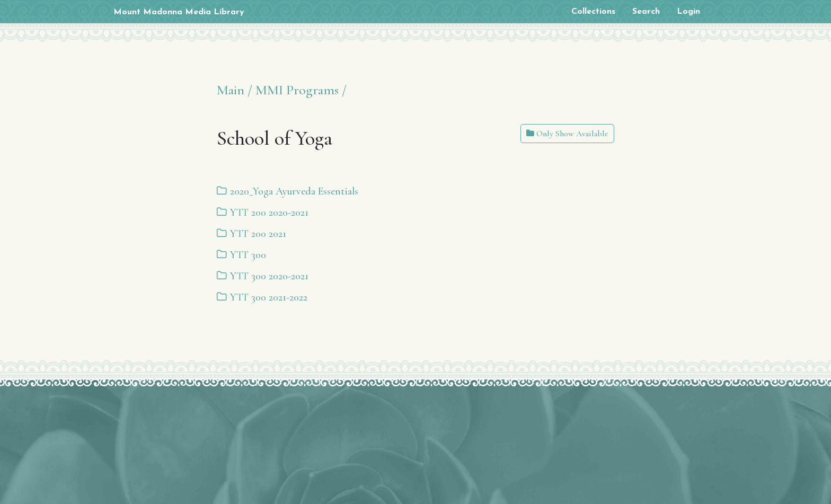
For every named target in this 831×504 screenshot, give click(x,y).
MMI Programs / (301, 90)
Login (688, 12)
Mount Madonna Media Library (179, 12)
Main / (235, 90)
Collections (593, 12)
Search (646, 12)
